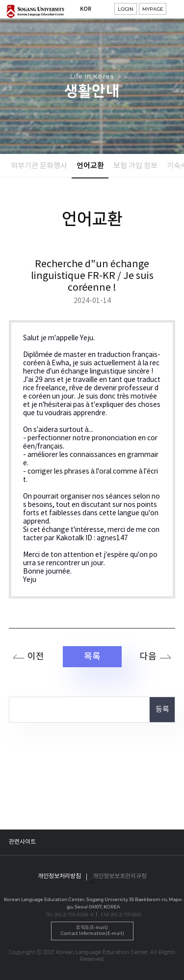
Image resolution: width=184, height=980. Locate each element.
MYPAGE (153, 9)
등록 (162, 710)
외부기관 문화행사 (39, 166)
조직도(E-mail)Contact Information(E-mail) (92, 931)
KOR (86, 9)
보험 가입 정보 (135, 166)
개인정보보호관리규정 (120, 876)
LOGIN (126, 9)
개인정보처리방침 (59, 876)
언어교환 (90, 166)
